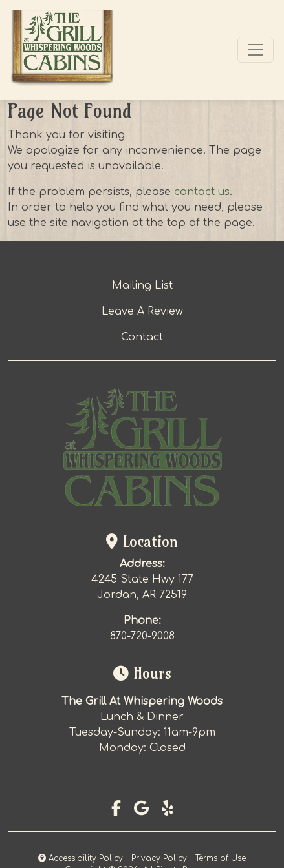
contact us (202, 192)
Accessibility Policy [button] (81, 858)
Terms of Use (221, 858)
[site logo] (62, 50)
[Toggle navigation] (256, 50)
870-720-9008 (142, 636)
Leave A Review (142, 311)
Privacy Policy (159, 858)
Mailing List (142, 285)
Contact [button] (142, 337)
